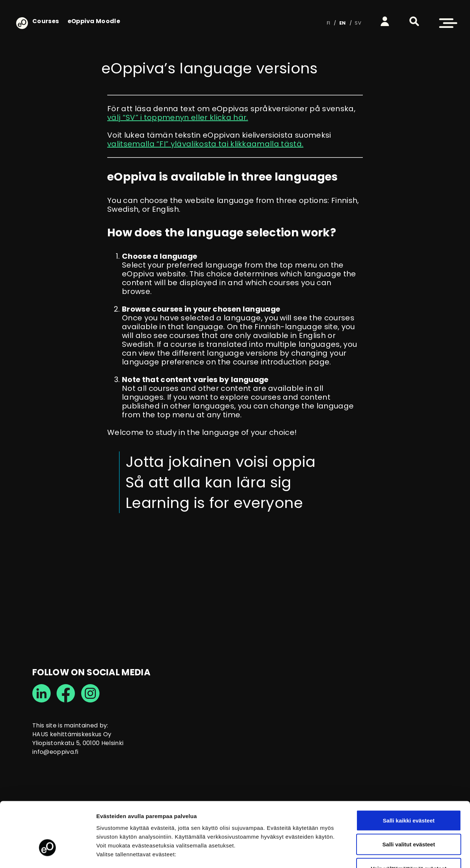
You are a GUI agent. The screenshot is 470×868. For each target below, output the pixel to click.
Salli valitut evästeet (408, 796)
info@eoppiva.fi (55, 752)
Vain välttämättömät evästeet (409, 820)
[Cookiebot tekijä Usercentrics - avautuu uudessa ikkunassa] (48, 854)
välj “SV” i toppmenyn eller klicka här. (178, 117)
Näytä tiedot (393, 854)
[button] (414, 21)
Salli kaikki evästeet (409, 772)
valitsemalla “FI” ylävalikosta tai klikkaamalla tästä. (205, 144)
